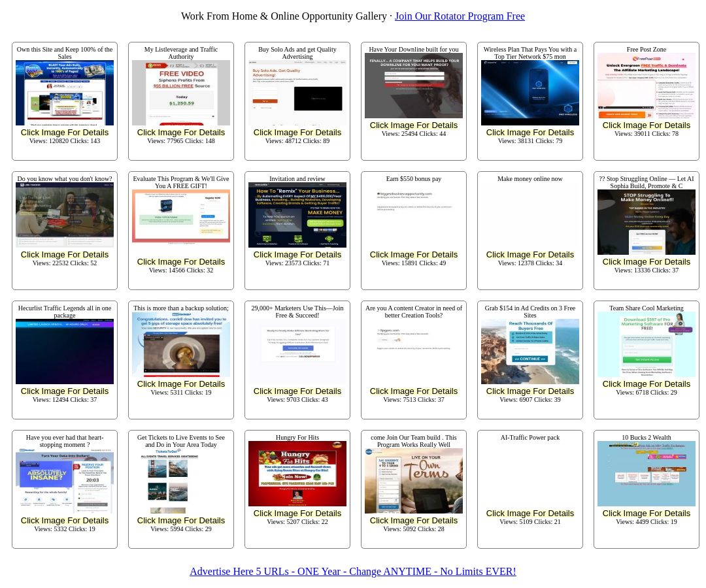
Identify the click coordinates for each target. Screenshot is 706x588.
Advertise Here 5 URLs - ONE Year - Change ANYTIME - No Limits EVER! (353, 571)
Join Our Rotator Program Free (460, 16)
